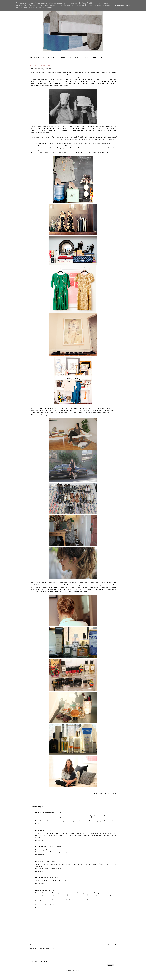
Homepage (74, 945)
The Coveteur (58, 146)
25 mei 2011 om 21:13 (45, 830)
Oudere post (112, 945)
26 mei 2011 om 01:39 (54, 878)
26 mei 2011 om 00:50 (49, 861)
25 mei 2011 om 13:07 (54, 812)
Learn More (120, 5)
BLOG (103, 58)
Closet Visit (73, 408)
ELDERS (62, 58)
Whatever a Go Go (41, 812)
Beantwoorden (40, 824)
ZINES (85, 58)
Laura (37, 890)
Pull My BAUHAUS (41, 847)
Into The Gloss (36, 583)
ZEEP (94, 58)
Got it (129, 5)
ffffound (113, 794)
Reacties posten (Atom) (47, 948)
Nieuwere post (35, 945)
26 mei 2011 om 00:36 (54, 847)
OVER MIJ (35, 58)
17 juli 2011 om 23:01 (47, 890)
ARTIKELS (74, 58)
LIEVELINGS (49, 58)
